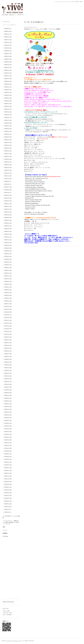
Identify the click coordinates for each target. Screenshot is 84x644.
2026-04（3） (8, 28)
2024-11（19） (8, 76)
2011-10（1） (8, 512)
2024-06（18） (8, 90)
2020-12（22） (8, 206)
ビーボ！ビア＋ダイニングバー (14, 641)
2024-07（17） (8, 87)
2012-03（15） (8, 498)
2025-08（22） (8, 51)
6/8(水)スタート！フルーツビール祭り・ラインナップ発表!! (42, 29)
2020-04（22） (8, 229)
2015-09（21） (8, 381)
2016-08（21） (8, 351)
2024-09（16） (8, 81)
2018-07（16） (8, 287)
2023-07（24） (8, 120)
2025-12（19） (8, 40)
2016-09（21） (8, 348)
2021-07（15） (8, 187)
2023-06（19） (8, 123)
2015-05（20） (8, 393)
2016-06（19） (8, 356)
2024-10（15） (8, 78)
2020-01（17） (8, 237)
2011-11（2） (8, 509)
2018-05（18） (8, 292)
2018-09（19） (8, 281)
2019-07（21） (8, 254)
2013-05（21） (8, 459)
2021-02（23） (8, 201)
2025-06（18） (8, 56)
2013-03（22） (8, 465)
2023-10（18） (8, 112)
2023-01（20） (8, 137)
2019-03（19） (8, 265)
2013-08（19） (8, 451)
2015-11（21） (8, 376)
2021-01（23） (8, 204)
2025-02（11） (8, 67)
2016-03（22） (8, 365)
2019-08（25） (8, 251)
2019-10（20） (8, 245)
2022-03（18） (8, 165)
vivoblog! (5, 536)
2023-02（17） (8, 134)
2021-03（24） (8, 198)
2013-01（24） (8, 470)
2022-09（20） (8, 148)
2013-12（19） (8, 440)
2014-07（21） (8, 420)
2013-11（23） (8, 443)
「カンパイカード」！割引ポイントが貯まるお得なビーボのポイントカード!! (11, 522)
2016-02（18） (8, 368)
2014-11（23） (8, 409)
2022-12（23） (8, 140)
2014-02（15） (8, 434)
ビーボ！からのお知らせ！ (10, 25)
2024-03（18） (8, 98)
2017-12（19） (8, 306)
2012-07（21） (8, 487)
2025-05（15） (8, 59)
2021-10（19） (8, 179)
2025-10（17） (8, 45)
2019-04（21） (8, 262)
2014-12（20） (8, 406)
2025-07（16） (8, 53)
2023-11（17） (8, 109)
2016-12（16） (8, 340)
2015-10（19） (8, 379)
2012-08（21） (8, 484)
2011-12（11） (8, 506)
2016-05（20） (8, 359)
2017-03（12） (8, 331)
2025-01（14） (8, 70)
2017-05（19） (8, 326)
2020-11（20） (8, 209)
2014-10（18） (8, 412)
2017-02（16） (8, 334)
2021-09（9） (8, 181)
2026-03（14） (8, 31)
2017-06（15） (8, 323)
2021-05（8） (8, 192)
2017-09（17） (8, 315)
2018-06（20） (8, 290)
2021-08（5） (8, 184)
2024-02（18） (8, 101)
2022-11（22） (8, 142)
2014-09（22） (8, 415)
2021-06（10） (8, 190)
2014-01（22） (8, 437)
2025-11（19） (8, 42)
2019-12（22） (8, 240)
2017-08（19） (8, 317)
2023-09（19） (8, 115)
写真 (4, 527)
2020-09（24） (8, 215)
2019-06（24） (8, 256)
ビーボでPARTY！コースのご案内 (11, 517)
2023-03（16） (8, 131)
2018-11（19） (8, 276)
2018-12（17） (8, 273)
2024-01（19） (8, 103)
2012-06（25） (8, 490)
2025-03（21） (8, 65)
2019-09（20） (8, 248)
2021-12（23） (8, 173)
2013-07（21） (8, 454)
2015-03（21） (8, 398)
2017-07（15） (8, 320)
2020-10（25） (8, 212)
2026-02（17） (8, 34)
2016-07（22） (8, 354)
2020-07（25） (8, 220)
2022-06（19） (8, 156)
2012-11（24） (8, 476)
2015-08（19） (8, 384)
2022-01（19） (8, 170)
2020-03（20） (8, 231)
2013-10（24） (8, 445)
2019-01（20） (8, 270)
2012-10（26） (8, 479)
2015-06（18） (8, 390)
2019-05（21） (8, 259)
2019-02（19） (8, 267)
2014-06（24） (8, 423)
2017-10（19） (8, 312)
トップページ (6, 22)
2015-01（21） (8, 404)
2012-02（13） (8, 501)
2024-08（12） (8, 84)
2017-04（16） (8, 329)
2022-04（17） (8, 162)
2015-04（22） (8, 395)
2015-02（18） (8, 401)
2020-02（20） (8, 234)
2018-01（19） (8, 304)
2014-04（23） (8, 429)
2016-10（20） (8, 345)
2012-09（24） (8, 481)
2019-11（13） (8, 242)
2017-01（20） (8, 337)
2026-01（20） (8, 37)
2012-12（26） (8, 473)
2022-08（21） (8, 151)
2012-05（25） (8, 493)
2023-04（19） (8, 128)
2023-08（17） (8, 117)
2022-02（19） (8, 167)
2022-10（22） (8, 145)
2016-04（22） (8, 362)
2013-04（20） (8, 462)
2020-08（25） (8, 217)
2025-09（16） (8, 48)
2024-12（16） (8, 73)
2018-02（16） (8, 301)
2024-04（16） (8, 95)
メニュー (5, 530)
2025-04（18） (8, 62)
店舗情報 (5, 533)
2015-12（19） (8, 373)
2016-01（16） (8, 370)
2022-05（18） (8, 159)
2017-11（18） (8, 309)
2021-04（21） (8, 195)
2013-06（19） (8, 456)
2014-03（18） (8, 431)
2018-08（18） (8, 284)
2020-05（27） (8, 226)
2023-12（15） (8, 106)
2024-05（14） (8, 92)
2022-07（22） (8, 153)
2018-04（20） (8, 295)
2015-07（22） (8, 387)
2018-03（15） (8, 298)
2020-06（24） (8, 223)
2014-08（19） (8, 418)
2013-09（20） (8, 448)
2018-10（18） (8, 279)
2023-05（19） (8, 126)
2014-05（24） (8, 426)
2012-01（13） (8, 504)
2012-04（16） (8, 495)
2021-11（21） (8, 176)
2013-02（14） (8, 468)
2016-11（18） (8, 342)
